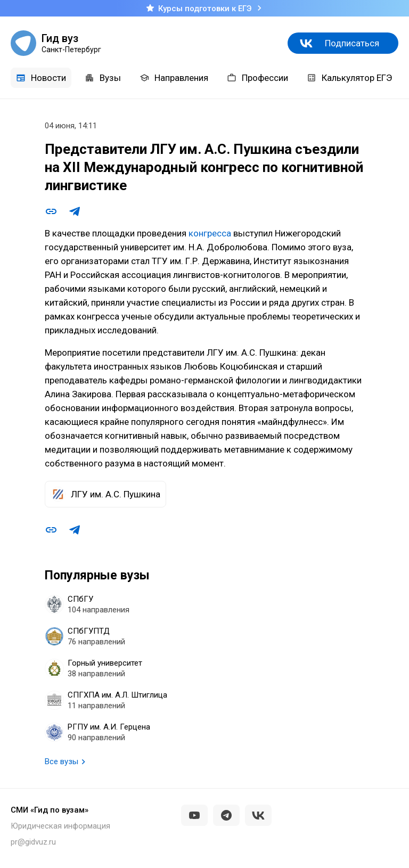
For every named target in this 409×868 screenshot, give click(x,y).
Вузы (103, 78)
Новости (41, 78)
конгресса (210, 233)
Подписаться (352, 43)
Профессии (257, 78)
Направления (174, 78)
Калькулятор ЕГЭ (349, 78)
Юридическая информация (60, 826)
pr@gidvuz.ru (33, 842)
